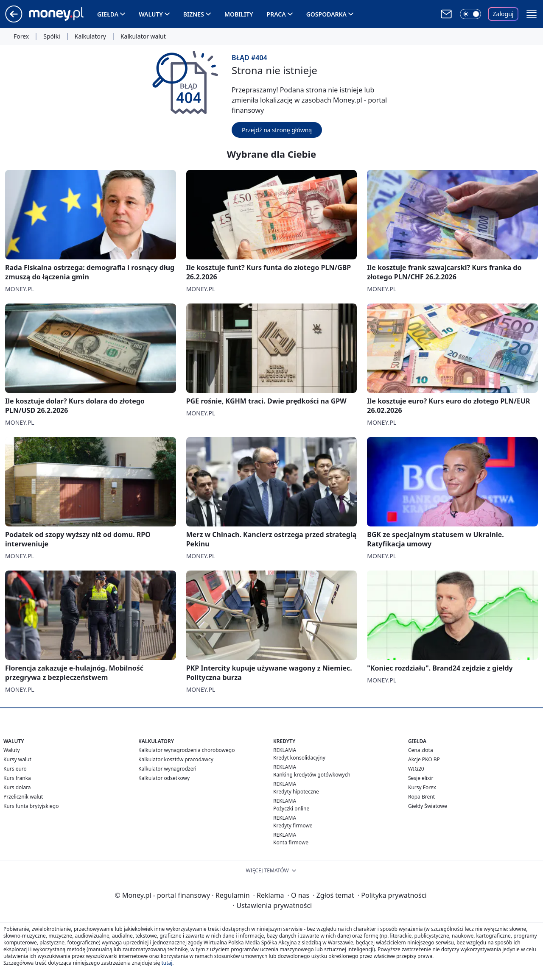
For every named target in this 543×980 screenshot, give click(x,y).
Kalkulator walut (143, 36)
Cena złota (421, 750)
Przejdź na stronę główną (277, 130)
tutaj (167, 963)
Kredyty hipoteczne (296, 792)
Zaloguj (503, 14)
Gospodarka (326, 14)
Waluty (151, 14)
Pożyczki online (291, 809)
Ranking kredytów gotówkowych (312, 775)
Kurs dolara (17, 787)
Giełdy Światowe (428, 806)
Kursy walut (17, 759)
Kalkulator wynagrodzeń (167, 769)
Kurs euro (15, 769)
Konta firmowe (291, 842)
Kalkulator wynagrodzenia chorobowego (186, 750)
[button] (532, 14)
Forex (21, 36)
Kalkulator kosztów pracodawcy (176, 759)
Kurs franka (17, 778)
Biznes (194, 14)
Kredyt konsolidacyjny (299, 758)
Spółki (52, 36)
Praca (276, 14)
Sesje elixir (421, 778)
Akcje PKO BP (424, 759)
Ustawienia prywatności (272, 905)
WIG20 (416, 769)
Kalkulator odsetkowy (164, 778)
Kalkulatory (90, 36)
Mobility (239, 14)
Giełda (108, 14)
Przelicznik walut (23, 797)
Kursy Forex (422, 787)
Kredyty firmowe (293, 825)
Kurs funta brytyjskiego (31, 806)
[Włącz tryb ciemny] (470, 14)
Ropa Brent (421, 797)
